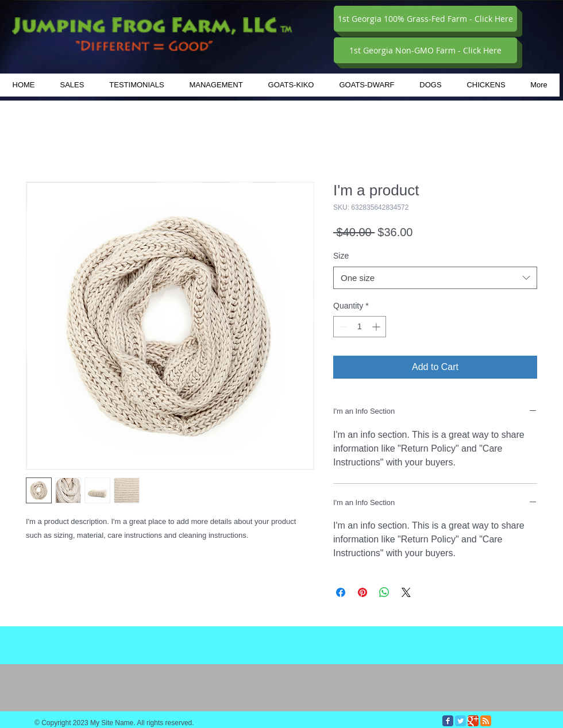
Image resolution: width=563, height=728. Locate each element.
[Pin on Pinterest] (363, 592)
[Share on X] (406, 592)
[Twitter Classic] (460, 721)
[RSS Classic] (486, 721)
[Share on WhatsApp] (384, 592)
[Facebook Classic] (448, 721)
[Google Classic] (473, 721)
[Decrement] (342, 327)
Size (341, 256)
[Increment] (377, 327)
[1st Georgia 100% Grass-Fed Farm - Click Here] (425, 19)
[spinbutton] (360, 327)
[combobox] (435, 278)
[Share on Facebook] (341, 592)
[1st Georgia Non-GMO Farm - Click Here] (425, 50)
